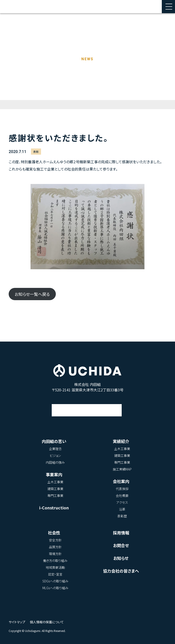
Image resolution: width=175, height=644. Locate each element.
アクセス (87, 406)
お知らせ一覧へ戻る (32, 294)
